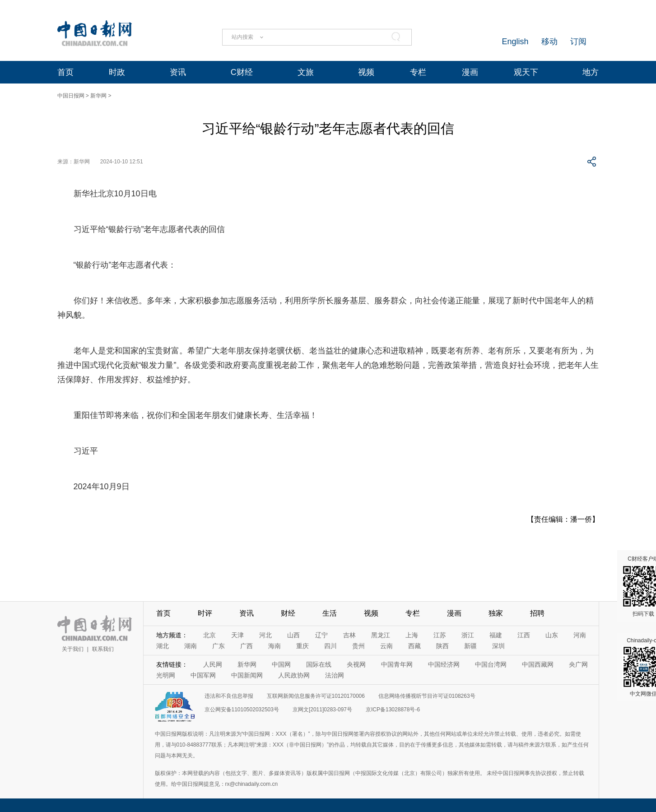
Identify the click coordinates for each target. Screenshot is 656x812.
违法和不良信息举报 (229, 696)
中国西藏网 (538, 664)
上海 (412, 635)
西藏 (414, 646)
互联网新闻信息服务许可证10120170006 (316, 696)
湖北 (163, 646)
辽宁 (321, 635)
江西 (524, 635)
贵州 (358, 646)
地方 (591, 72)
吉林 (349, 635)
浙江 (468, 635)
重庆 (302, 646)
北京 (209, 635)
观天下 (526, 72)
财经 (288, 613)
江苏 (440, 635)
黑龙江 (381, 635)
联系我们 (103, 649)
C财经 (242, 72)
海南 (274, 646)
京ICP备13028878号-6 (393, 710)
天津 (237, 635)
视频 (366, 72)
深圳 (498, 646)
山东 (552, 635)
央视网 (356, 664)
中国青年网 (397, 664)
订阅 (578, 42)
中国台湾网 (491, 664)
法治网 (335, 675)
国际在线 (319, 664)
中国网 (281, 664)
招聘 (537, 613)
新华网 (98, 96)
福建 (496, 635)
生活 (330, 613)
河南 (580, 635)
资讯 (178, 72)
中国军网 (203, 675)
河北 (265, 635)
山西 (293, 635)
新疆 (470, 646)
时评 (205, 613)
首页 (65, 72)
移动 (549, 42)
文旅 (306, 72)
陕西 (442, 646)
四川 (330, 646)
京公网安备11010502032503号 (242, 710)
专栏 (418, 72)
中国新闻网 (247, 675)
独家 (496, 613)
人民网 (213, 664)
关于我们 (73, 649)
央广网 (578, 664)
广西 (247, 646)
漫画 (470, 72)
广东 (219, 646)
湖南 (191, 646)
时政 (117, 72)
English (515, 42)
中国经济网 (444, 664)
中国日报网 (71, 96)
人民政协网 (294, 675)
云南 (386, 646)
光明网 (166, 675)
